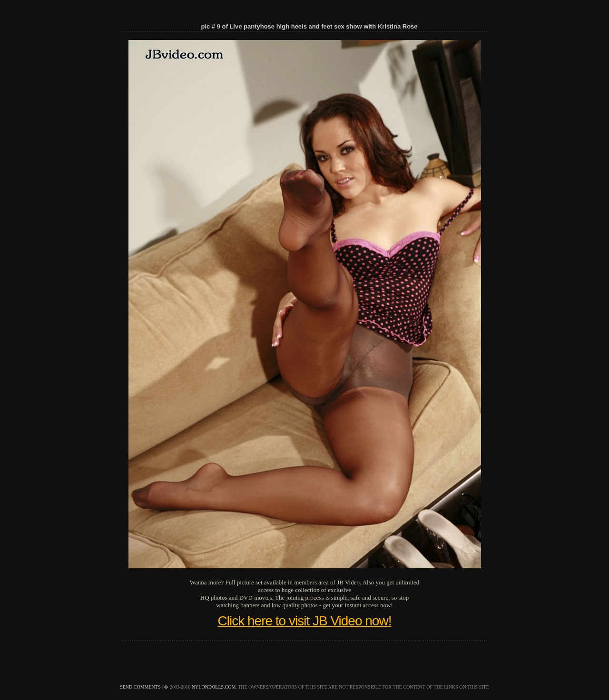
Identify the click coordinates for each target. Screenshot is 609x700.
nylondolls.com (214, 687)
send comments (140, 687)
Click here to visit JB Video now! (305, 621)
